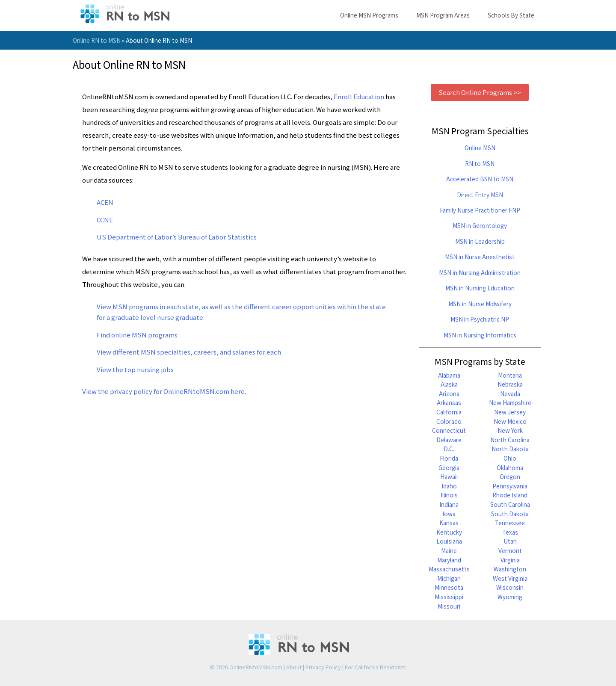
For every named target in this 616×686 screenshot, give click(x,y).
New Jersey (510, 412)
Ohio (510, 458)
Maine (449, 550)
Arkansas (449, 402)
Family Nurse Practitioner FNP (480, 210)
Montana (510, 375)
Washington (510, 569)
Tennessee (510, 523)
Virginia (510, 560)
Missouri (449, 606)
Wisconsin (510, 587)
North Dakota (510, 449)
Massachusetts (449, 569)
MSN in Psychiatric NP (480, 319)
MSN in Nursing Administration (480, 272)
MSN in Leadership (480, 241)
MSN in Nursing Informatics (480, 335)
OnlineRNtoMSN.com (256, 667)
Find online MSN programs (137, 335)
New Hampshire (510, 402)
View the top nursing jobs (135, 369)
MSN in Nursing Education (480, 288)
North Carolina (510, 440)
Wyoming (510, 597)
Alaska (449, 384)
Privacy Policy (323, 667)
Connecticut (449, 430)
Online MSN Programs (369, 15)
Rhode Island (510, 495)
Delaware (449, 440)
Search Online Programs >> (480, 92)
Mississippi (449, 597)
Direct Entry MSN (480, 195)
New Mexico (510, 421)
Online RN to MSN (97, 40)
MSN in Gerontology (480, 225)
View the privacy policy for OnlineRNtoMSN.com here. (164, 391)
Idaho (449, 486)
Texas (510, 532)
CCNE (105, 220)
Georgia (449, 467)
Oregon (510, 476)
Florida (449, 458)
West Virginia (510, 578)
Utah (510, 541)
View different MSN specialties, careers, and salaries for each (189, 352)
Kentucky (449, 532)
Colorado (449, 421)
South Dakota (510, 514)
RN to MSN (480, 163)
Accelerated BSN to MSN (480, 179)
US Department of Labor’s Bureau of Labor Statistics (177, 237)
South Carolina (510, 504)
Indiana (449, 504)
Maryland (449, 560)
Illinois (449, 495)
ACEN (105, 202)
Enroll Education (359, 96)
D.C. (449, 449)
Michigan (449, 578)
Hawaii (449, 476)
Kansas (449, 523)
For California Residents (375, 667)
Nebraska (510, 384)
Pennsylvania (510, 486)
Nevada (510, 393)
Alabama (449, 375)
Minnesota (449, 587)
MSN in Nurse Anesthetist (480, 257)
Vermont (510, 550)
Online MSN (480, 148)
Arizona (449, 393)
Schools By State (511, 15)
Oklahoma (510, 467)
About (294, 667)
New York (510, 430)
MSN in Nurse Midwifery (480, 304)
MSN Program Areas (443, 15)
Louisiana (449, 541)
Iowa (449, 514)
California (449, 412)
